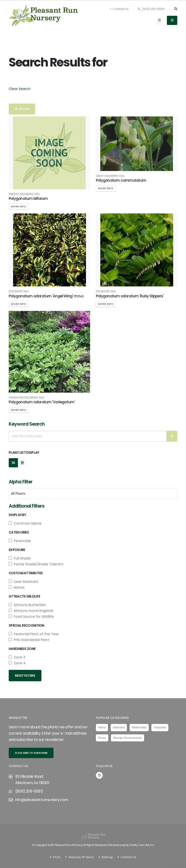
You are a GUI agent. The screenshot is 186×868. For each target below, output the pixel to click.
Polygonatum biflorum (28, 199)
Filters (22, 109)
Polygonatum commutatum (121, 180)
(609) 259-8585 (151, 9)
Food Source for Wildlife (31, 617)
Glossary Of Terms (81, 857)
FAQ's (56, 857)
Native (17, 587)
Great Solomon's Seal (110, 176)
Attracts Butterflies (27, 605)
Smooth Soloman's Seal (24, 194)
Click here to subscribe (31, 753)
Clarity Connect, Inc (142, 845)
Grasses (119, 727)
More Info (19, 206)
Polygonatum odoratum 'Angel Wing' (46, 296)
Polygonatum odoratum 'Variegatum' (42, 402)
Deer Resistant (23, 582)
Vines (102, 738)
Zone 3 (17, 657)
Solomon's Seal (106, 292)
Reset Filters (25, 676)
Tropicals (160, 727)
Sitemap (107, 857)
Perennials (20, 541)
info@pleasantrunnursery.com (42, 800)
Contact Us (119, 9)
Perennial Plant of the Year (34, 634)
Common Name (25, 523)
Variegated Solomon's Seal (27, 398)
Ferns (102, 727)
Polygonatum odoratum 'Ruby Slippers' (130, 296)
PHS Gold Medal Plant (29, 640)
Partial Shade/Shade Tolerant (36, 564)
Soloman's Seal (19, 292)
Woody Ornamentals (128, 738)
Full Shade (20, 558)
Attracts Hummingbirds (31, 611)
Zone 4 (17, 663)
